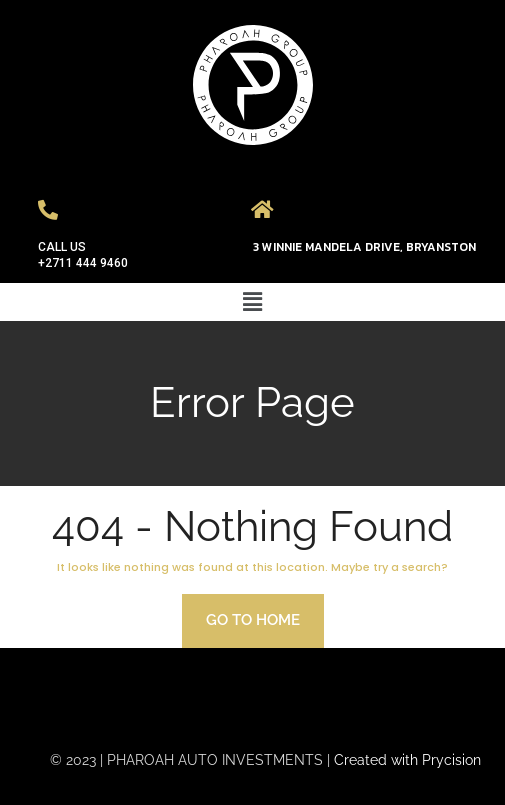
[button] (252, 301)
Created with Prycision (407, 760)
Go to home (253, 620)
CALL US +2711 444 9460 (83, 255)
